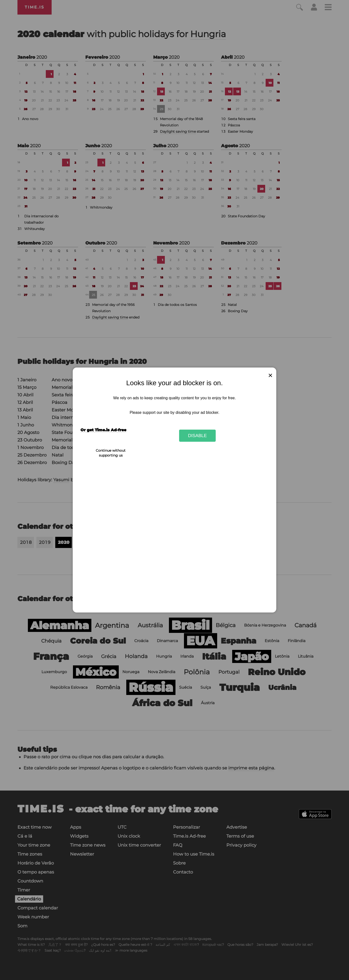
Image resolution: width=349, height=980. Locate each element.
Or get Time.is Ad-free (103, 430)
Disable (198, 436)
